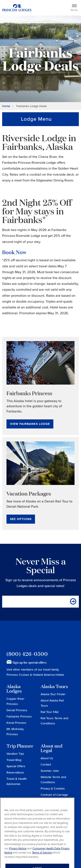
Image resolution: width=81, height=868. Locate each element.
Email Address (17, 602)
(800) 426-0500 (27, 654)
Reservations (15, 773)
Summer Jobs (50, 771)
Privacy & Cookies (53, 789)
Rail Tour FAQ (50, 712)
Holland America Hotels (48, 675)
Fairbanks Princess (19, 716)
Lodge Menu (36, 119)
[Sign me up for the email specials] (73, 602)
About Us (47, 758)
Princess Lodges (31, 636)
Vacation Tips (15, 754)
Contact (46, 765)
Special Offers (16, 766)
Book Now (14, 252)
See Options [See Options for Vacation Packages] (21, 519)
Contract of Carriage (54, 795)
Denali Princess (17, 710)
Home (6, 106)
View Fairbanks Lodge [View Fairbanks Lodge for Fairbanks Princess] (30, 424)
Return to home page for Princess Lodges (17, 8)
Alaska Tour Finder (53, 694)
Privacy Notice (18, 854)
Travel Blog (14, 760)
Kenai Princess (16, 723)
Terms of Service (42, 858)
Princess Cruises (18, 675)
